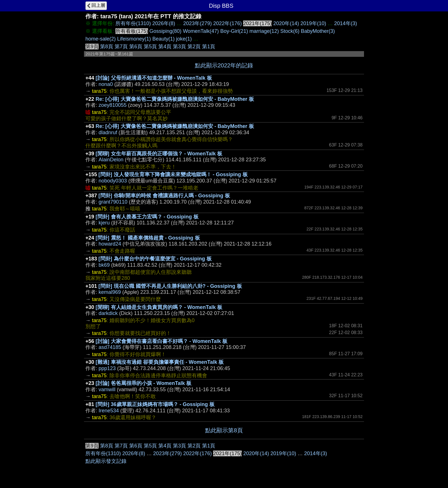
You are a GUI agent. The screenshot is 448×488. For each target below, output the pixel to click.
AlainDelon (111, 160)
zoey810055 (113, 105)
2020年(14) (286, 23)
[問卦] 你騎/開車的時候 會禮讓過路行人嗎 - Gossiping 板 (164, 196)
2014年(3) (346, 23)
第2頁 (194, 47)
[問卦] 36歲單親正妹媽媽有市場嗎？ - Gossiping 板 (155, 404)
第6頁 (136, 47)
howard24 (110, 244)
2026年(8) (164, 23)
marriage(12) (264, 31)
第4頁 (165, 47)
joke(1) (184, 39)
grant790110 (113, 202)
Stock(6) (290, 31)
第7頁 (121, 47)
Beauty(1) (163, 39)
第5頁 (150, 47)
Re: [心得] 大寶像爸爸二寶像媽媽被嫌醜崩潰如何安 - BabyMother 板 (175, 99)
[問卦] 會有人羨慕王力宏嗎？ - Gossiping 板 (147, 217)
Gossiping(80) (165, 31)
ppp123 (107, 368)
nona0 (106, 84)
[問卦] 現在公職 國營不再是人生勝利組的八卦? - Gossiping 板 (170, 286)
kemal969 (110, 292)
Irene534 (109, 411)
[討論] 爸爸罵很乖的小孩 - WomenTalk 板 (144, 383)
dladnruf (108, 132)
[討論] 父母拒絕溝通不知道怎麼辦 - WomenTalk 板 (154, 78)
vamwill (107, 389)
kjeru (104, 223)
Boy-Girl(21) (234, 31)
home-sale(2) (101, 39)
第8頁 (107, 47)
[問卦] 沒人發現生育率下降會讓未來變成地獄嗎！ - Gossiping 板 (173, 174)
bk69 (104, 265)
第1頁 (209, 47)
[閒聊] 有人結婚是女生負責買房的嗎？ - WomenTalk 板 (159, 307)
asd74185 (110, 347)
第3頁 (179, 47)
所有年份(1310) (133, 23)
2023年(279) (197, 23)
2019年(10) (313, 23)
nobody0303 (113, 181)
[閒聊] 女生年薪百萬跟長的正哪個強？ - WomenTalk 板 (159, 154)
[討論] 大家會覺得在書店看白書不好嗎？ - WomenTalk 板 (162, 341)
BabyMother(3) (318, 31)
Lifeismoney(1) (134, 39)
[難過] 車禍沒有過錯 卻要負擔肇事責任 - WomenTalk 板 (160, 362)
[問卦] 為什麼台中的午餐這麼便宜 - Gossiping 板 (155, 259)
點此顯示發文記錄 (106, 461)
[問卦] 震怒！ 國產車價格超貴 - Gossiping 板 (148, 238)
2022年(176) (227, 23)
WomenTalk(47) (201, 31)
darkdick (108, 313)
